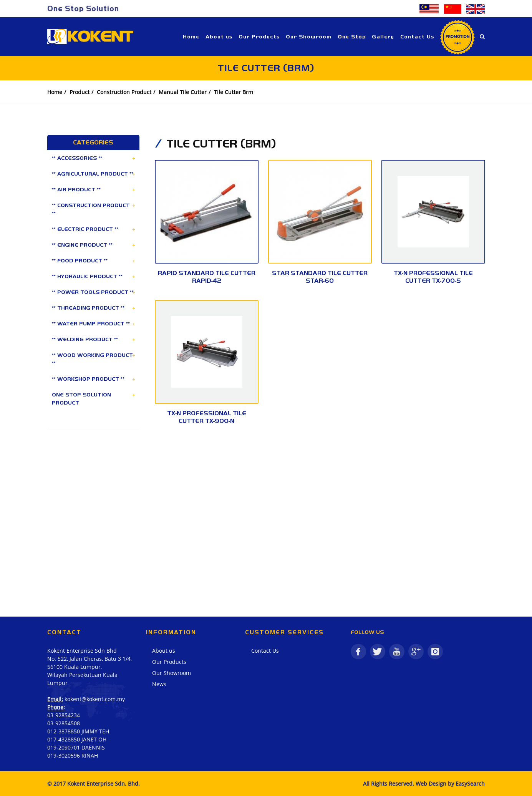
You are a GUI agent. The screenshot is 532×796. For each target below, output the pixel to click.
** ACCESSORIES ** (77, 158)
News (159, 684)
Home (55, 92)
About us (164, 651)
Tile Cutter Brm (234, 92)
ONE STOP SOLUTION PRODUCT (81, 399)
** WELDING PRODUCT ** (85, 339)
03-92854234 (64, 715)
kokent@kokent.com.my (95, 699)
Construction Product (124, 92)
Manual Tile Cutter (183, 92)
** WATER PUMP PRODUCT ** (91, 323)
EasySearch (470, 784)
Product (80, 92)
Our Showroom (172, 673)
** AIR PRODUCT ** (76, 189)
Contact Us (265, 651)
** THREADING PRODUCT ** (88, 308)
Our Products (169, 662)
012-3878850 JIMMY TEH (78, 731)
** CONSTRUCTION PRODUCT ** (91, 209)
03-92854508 (64, 723)
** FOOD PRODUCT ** (80, 260)
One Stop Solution (83, 8)
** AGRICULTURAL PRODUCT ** (93, 174)
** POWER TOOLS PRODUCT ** (93, 292)
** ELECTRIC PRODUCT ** (85, 229)
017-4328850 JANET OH (77, 739)
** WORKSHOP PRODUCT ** (88, 379)
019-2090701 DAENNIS (76, 747)
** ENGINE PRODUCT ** (82, 245)
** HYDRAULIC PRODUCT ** (87, 276)
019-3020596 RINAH (73, 755)
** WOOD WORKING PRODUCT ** (92, 359)
